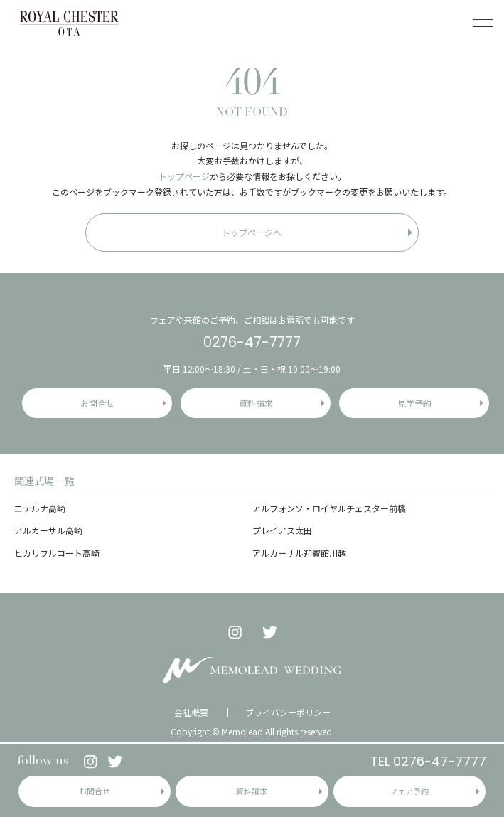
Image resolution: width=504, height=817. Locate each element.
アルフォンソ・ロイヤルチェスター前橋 (329, 508)
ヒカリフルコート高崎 (57, 553)
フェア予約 (409, 791)
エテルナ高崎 (40, 508)
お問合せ (95, 791)
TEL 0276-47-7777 (428, 761)
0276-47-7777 (252, 342)
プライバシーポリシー (288, 712)
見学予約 (414, 403)
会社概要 (191, 712)
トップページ (184, 176)
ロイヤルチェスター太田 (69, 23)
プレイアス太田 (282, 530)
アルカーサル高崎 (48, 530)
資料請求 (252, 791)
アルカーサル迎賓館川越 (299, 553)
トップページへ (252, 232)
